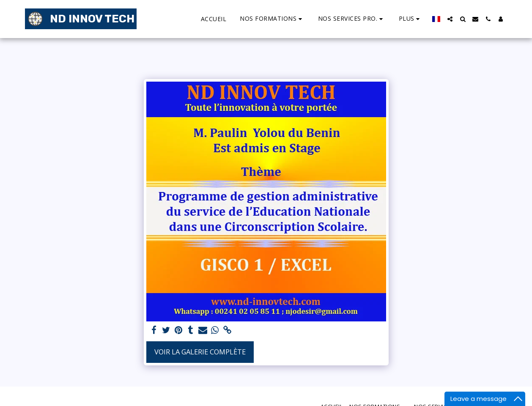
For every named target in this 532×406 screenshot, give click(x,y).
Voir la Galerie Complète (200, 352)
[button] (272, 19)
